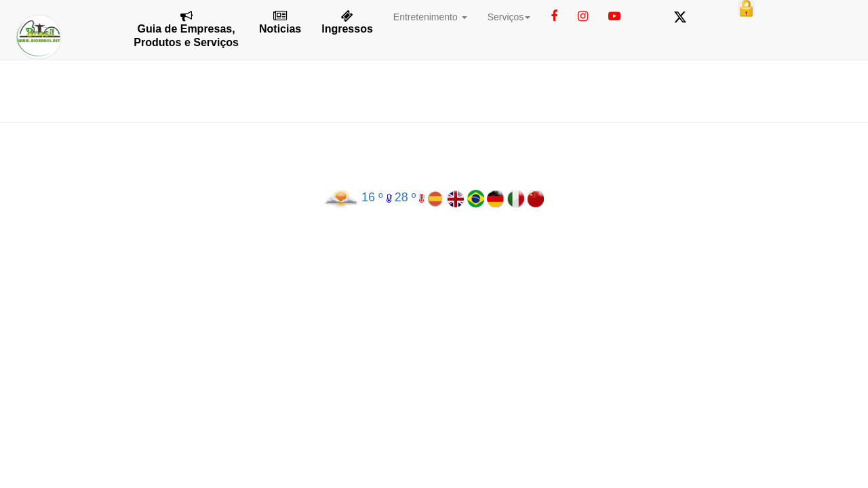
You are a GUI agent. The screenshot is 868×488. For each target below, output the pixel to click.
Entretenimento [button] (430, 17)
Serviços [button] (509, 17)
